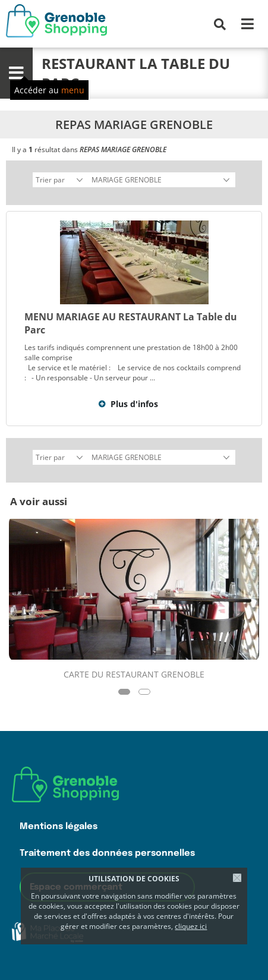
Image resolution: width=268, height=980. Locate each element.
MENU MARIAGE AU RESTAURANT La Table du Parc (131, 323)
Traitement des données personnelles (107, 853)
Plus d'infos (134, 404)
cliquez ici (191, 926)
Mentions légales (59, 826)
